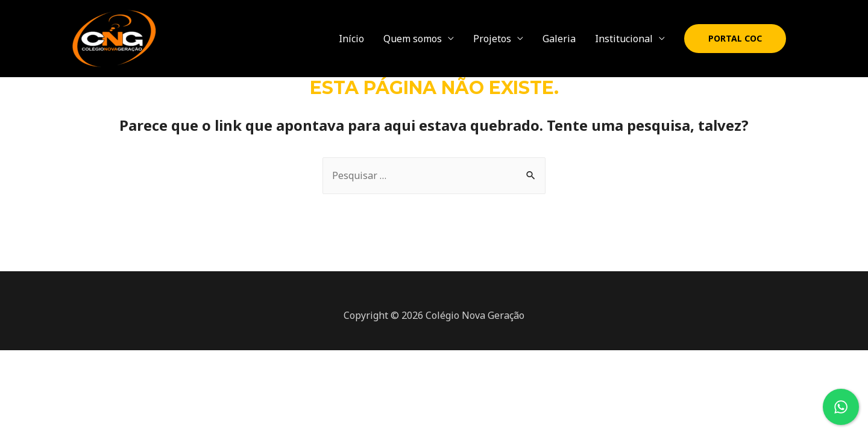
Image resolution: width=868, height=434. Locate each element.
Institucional (624, 39)
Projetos (492, 39)
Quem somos (413, 39)
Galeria (559, 39)
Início (351, 39)
